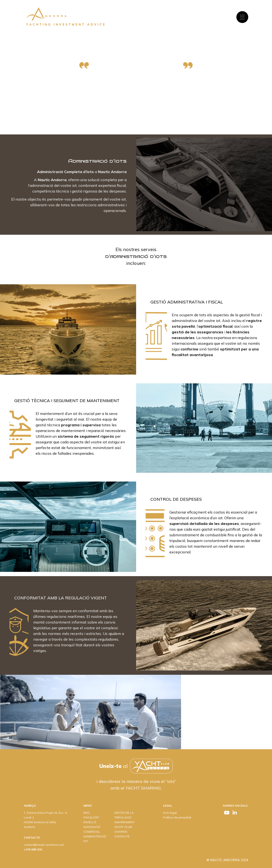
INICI (86, 813)
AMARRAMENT (124, 822)
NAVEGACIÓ (92, 827)
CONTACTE (122, 836)
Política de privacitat (177, 817)
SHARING (121, 832)
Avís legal (170, 813)
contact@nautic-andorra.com (44, 845)
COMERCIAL (92, 832)
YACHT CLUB (123, 827)
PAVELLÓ (90, 822)
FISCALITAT (91, 817)
